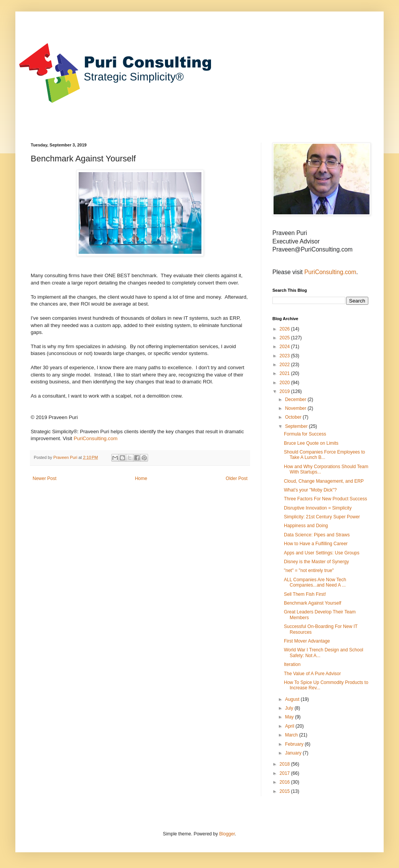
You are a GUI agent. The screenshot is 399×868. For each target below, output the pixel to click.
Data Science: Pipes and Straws (317, 535)
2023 (285, 356)
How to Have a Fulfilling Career (316, 544)
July (290, 708)
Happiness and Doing (306, 526)
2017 (285, 773)
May (290, 717)
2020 (285, 383)
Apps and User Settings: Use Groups (322, 553)
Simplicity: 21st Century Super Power (322, 517)
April (290, 726)
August (293, 699)
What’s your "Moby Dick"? (310, 490)
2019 (285, 391)
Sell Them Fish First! (305, 594)
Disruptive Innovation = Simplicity (318, 508)
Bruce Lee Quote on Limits (311, 443)
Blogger (227, 834)
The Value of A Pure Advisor (312, 674)
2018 (285, 764)
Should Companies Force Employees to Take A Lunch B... (324, 455)
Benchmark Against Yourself (312, 603)
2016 (285, 782)
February (295, 744)
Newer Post (45, 478)
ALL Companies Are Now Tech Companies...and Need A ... (315, 582)
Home (141, 478)
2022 (285, 365)
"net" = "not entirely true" (309, 570)
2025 (285, 338)
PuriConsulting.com (96, 438)
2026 (285, 329)
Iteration (292, 664)
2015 (285, 791)
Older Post (237, 478)
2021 (285, 373)
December (296, 399)
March (292, 735)
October (294, 417)
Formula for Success (305, 434)
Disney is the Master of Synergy (316, 562)
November (296, 408)
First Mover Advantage (307, 641)
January (294, 753)
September (297, 426)
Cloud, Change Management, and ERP (324, 481)
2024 (285, 347)
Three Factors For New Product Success (326, 499)
